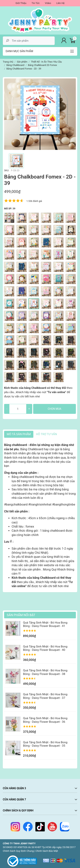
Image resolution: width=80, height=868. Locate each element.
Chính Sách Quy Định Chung (18, 851)
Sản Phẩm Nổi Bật (21, 615)
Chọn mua (55, 409)
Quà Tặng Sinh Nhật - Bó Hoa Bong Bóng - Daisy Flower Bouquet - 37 (45, 696)
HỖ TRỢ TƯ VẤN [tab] (46, 434)
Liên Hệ (61, 3)
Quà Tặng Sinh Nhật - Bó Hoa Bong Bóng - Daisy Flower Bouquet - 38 (45, 672)
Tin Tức (36, 3)
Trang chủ (8, 62)
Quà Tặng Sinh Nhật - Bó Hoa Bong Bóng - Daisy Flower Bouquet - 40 (45, 648)
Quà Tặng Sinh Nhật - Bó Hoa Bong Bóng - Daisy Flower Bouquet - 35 (45, 744)
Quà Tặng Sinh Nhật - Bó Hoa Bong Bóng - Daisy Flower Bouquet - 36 (45, 720)
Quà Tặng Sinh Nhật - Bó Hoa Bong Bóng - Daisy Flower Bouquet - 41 (45, 624)
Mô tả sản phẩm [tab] (19, 434)
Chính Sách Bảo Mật (47, 851)
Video (48, 3)
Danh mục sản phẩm (19, 51)
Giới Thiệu (21, 3)
